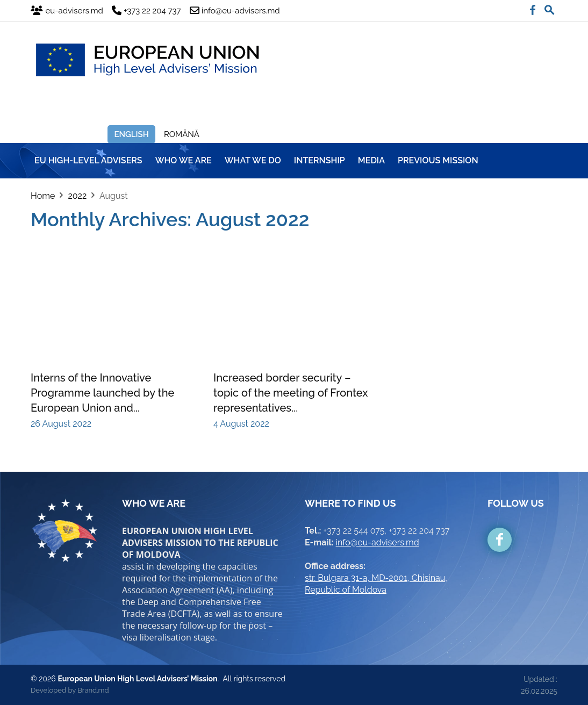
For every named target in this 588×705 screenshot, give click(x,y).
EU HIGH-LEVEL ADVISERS (88, 160)
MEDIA (371, 160)
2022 (77, 196)
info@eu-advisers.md (378, 542)
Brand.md (93, 690)
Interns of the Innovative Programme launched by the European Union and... (102, 393)
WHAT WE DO (253, 160)
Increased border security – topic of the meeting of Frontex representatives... (291, 393)
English (131, 134)
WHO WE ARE (184, 160)
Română (182, 134)
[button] (549, 8)
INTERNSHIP (320, 160)
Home (43, 196)
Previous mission (438, 160)
